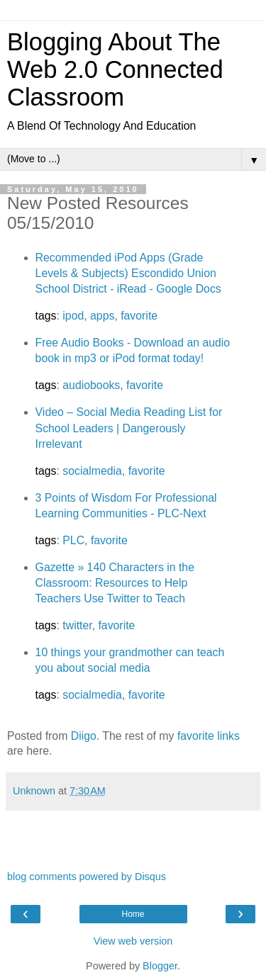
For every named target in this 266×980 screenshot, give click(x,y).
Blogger (160, 966)
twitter (77, 625)
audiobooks (91, 385)
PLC (73, 540)
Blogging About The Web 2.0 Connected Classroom (115, 69)
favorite (139, 316)
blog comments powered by (87, 877)
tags (46, 316)
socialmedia (92, 471)
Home (133, 914)
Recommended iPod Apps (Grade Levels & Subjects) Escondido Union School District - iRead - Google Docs (128, 273)
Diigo (84, 736)
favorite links (209, 736)
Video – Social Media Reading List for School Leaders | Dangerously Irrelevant (129, 428)
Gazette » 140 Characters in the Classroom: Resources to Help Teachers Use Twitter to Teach (115, 583)
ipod (73, 316)
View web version (133, 941)
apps (102, 316)
